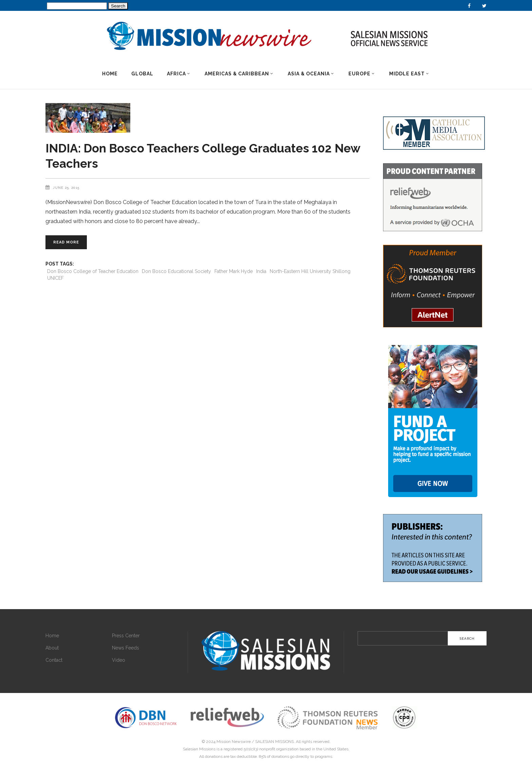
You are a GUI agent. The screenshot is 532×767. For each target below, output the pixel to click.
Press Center (126, 636)
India (261, 271)
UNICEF (55, 278)
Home (52, 636)
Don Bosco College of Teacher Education (93, 271)
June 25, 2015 (66, 188)
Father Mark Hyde (234, 271)
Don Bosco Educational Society (176, 271)
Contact (54, 660)
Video (119, 660)
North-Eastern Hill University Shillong (310, 271)
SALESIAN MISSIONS (274, 742)
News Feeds (126, 648)
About (52, 648)
